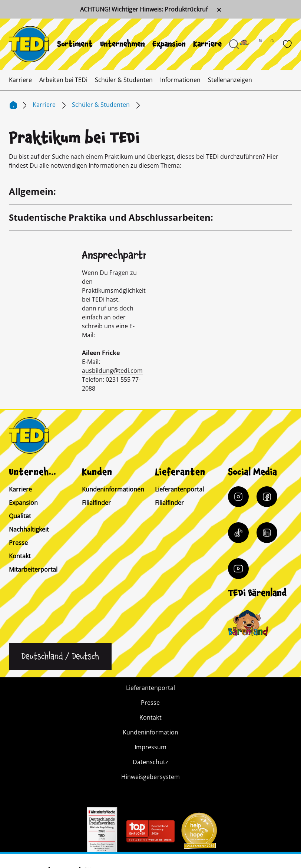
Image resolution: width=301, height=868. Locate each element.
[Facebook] (267, 497)
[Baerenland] (249, 44)
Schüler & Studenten (124, 80)
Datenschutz (150, 762)
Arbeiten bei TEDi (63, 80)
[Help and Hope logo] (199, 833)
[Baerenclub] (248, 623)
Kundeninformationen (113, 489)
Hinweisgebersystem (150, 777)
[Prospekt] (265, 44)
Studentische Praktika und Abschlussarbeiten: (111, 217)
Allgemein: (32, 191)
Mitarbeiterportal (33, 569)
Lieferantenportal (179, 489)
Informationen (180, 80)
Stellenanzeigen (230, 80)
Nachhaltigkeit (29, 529)
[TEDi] (29, 43)
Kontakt (20, 556)
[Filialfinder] (277, 44)
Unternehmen (123, 44)
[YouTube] (238, 569)
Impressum (150, 747)
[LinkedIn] (267, 533)
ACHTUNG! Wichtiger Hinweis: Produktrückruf (144, 9)
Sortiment (75, 44)
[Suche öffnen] (234, 44)
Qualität (20, 516)
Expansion (169, 44)
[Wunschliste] (287, 44)
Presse (18, 543)
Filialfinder (96, 503)
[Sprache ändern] (60, 657)
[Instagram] (238, 497)
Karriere (207, 44)
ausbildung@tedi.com (112, 371)
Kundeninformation (150, 732)
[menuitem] (75, 44)
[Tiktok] (238, 533)
